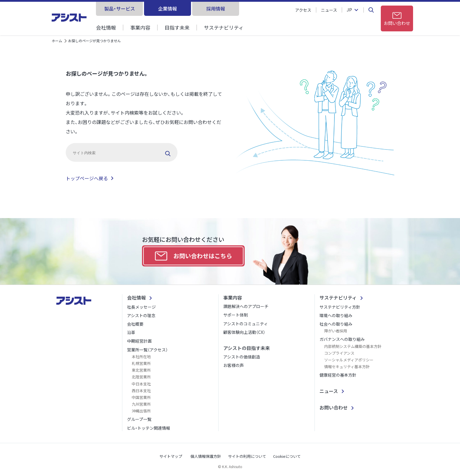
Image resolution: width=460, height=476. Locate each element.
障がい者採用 (336, 331)
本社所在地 (141, 357)
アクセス (303, 10)
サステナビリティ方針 (340, 307)
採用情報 (216, 8)
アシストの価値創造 (242, 357)
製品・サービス (120, 8)
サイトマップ (171, 456)
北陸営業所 (141, 377)
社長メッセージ (141, 307)
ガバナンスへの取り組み (342, 339)
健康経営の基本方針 (338, 375)
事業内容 (140, 27)
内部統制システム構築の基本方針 (353, 346)
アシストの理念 (141, 315)
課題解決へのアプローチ (246, 306)
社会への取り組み (336, 324)
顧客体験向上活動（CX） (244, 332)
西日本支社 (141, 391)
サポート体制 (236, 315)
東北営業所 (141, 370)
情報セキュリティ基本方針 (347, 367)
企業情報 (168, 8)
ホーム (57, 41)
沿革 (131, 332)
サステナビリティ (224, 27)
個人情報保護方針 (206, 456)
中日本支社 (141, 384)
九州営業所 (141, 404)
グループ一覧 (139, 419)
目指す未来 (177, 27)
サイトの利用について (247, 456)
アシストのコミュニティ (246, 324)
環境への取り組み (336, 315)
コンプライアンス (339, 353)
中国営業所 (141, 397)
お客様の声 (234, 365)
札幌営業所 (141, 363)
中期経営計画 (139, 341)
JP (349, 10)
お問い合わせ (334, 407)
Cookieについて (287, 456)
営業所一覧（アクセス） (147, 350)
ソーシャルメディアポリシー (349, 360)
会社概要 (135, 324)
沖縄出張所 (141, 411)
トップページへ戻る (87, 178)
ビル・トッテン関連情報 (149, 428)
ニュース (329, 10)
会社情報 (106, 27)
